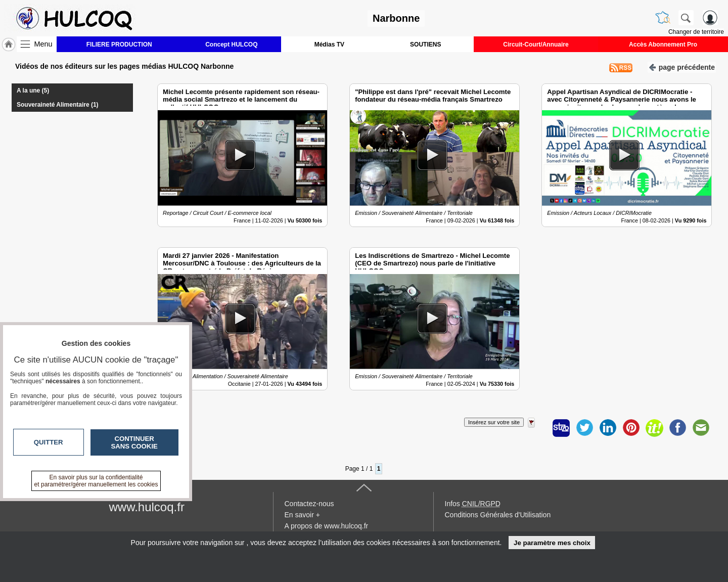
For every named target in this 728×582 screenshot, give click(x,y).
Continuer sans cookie (134, 442)
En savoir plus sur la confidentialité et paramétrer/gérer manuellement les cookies (96, 481)
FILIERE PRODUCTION (119, 44)
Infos (473, 504)
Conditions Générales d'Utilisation (498, 515)
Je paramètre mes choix (552, 543)
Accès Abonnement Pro (663, 44)
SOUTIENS (425, 44)
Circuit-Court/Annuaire (536, 44)
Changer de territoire (696, 32)
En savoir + (302, 515)
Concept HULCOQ (231, 44)
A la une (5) (33, 91)
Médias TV (329, 44)
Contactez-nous (309, 504)
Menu (43, 44)
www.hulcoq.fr (147, 507)
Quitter (49, 442)
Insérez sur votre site (494, 422)
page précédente (682, 66)
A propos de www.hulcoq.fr (327, 526)
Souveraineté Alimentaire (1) (58, 105)
